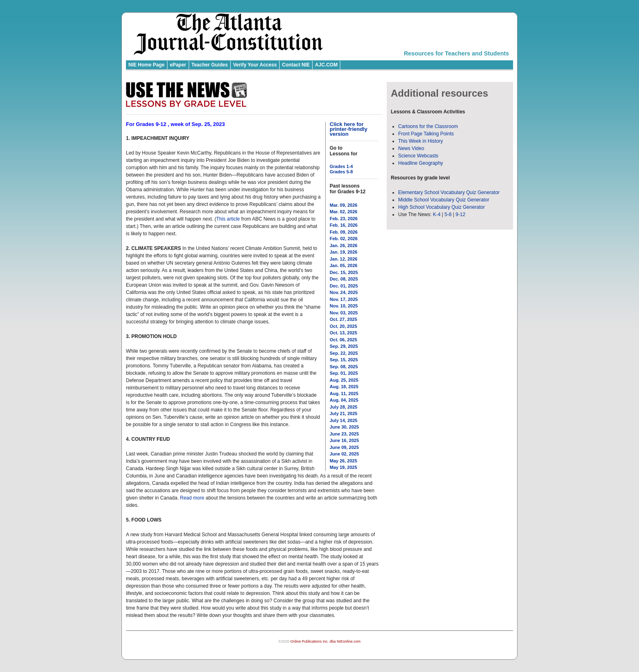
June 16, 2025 (344, 440)
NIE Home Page (147, 65)
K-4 (437, 214)
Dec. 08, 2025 (344, 279)
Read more (192, 498)
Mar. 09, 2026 (344, 205)
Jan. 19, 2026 (344, 252)
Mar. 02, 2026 (344, 212)
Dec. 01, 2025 (344, 286)
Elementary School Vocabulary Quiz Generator (449, 192)
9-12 (461, 214)
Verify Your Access (255, 65)
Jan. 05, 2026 (344, 265)
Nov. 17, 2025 (344, 299)
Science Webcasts (418, 156)
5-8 (449, 214)
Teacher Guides (210, 65)
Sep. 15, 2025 (344, 360)
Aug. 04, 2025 (344, 400)
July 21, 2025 (344, 413)
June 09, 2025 (344, 447)
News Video (411, 148)
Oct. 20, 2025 (343, 326)
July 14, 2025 (344, 420)
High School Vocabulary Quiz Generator (442, 207)
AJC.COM (326, 65)
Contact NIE (296, 65)
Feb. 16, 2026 (344, 225)
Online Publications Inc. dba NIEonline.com (325, 641)
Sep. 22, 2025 (344, 353)
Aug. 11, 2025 (344, 393)
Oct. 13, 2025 (343, 333)
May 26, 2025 (343, 461)
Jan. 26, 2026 (344, 245)
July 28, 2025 (344, 407)
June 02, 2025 (344, 454)
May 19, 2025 (343, 467)
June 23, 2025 (344, 434)
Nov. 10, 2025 (344, 306)
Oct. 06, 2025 (343, 340)
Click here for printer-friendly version (348, 129)
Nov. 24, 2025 (344, 292)
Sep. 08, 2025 (344, 367)
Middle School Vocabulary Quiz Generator (444, 200)
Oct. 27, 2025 (343, 319)
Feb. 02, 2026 (344, 239)
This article (228, 219)
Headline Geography (421, 163)
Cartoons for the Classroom (428, 126)
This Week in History (421, 141)
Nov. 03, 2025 (344, 313)
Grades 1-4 (341, 166)
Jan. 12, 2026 (344, 259)
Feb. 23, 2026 (344, 219)
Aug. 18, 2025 (344, 387)
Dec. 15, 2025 (344, 272)
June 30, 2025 (344, 427)
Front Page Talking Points (426, 134)
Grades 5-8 (341, 172)
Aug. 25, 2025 (344, 380)
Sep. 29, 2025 (344, 346)
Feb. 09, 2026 (344, 232)
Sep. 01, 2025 (344, 373)
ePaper (178, 65)
